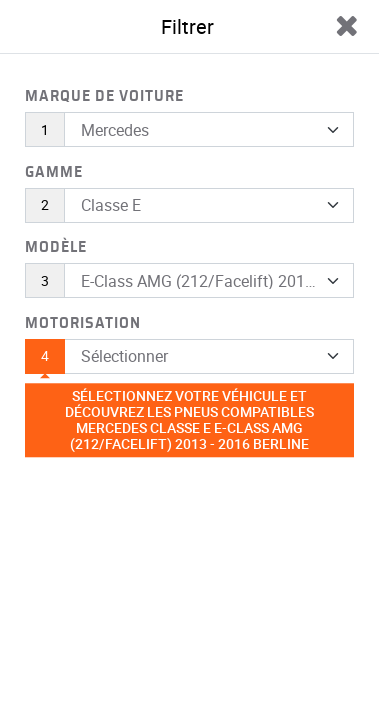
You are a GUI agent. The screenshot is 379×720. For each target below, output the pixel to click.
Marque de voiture (104, 96)
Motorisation (83, 323)
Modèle (56, 247)
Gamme (54, 172)
